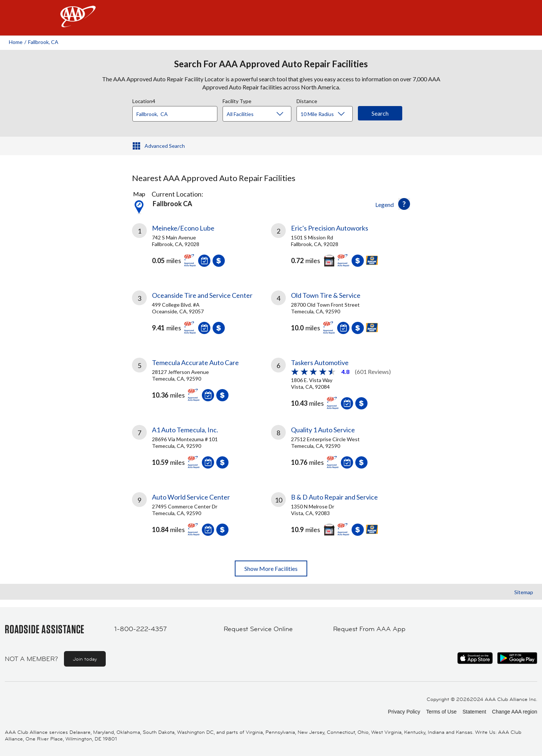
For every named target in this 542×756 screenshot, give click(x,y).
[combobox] (177, 112)
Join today (85, 659)
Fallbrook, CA (43, 42)
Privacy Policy (404, 712)
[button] (404, 204)
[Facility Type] (263, 114)
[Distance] (327, 114)
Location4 (144, 100)
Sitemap (524, 592)
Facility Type (237, 100)
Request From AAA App (369, 629)
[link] (201, 248)
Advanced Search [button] (165, 146)
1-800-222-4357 (140, 629)
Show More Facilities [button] (271, 568)
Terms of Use (441, 712)
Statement (474, 712)
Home (16, 42)
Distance (307, 100)
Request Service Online (258, 629)
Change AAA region (515, 712)
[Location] (175, 114)
